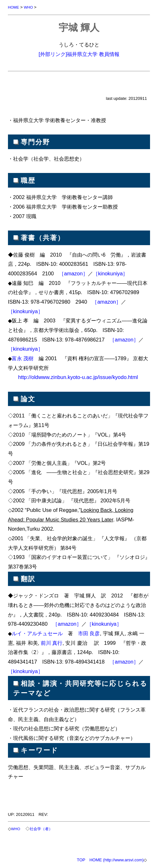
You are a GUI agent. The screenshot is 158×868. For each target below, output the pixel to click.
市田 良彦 (89, 633)
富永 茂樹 (23, 358)
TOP (81, 860)
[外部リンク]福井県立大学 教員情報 (79, 54)
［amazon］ (73, 273)
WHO (29, 7)
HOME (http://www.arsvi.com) (117, 860)
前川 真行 (52, 643)
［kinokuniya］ (111, 273)
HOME (14, 7)
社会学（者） (41, 829)
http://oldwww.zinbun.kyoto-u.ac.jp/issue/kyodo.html (78, 377)
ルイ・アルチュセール (37, 633)
